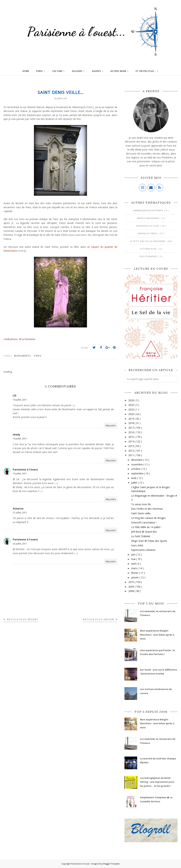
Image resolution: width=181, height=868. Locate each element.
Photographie (149, 256)
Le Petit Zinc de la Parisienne (148, 241)
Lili (14, 396)
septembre (138, 473)
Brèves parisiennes (149, 218)
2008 (132, 591)
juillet (135, 483)
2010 (132, 582)
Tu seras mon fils (141, 504)
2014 (132, 441)
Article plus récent (22, 619)
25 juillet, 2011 (20, 544)
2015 (132, 437)
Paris (38, 356)
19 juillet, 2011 (20, 400)
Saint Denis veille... (142, 513)
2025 (132, 405)
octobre (136, 469)
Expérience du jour (148, 226)
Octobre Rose (149, 249)
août (134, 478)
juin (134, 554)
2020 (132, 414)
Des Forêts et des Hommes (147, 509)
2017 (132, 428)
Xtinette (18, 509)
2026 (132, 400)
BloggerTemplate (111, 864)
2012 (132, 451)
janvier (135, 577)
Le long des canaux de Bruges (148, 518)
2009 (132, 587)
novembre (137, 464)
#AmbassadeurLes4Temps (149, 210)
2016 (132, 432)
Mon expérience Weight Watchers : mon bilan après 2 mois (157, 635)
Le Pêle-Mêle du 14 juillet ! (146, 527)
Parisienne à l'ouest (25, 469)
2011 (132, 455)
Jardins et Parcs (148, 233)
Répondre (111, 426)
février (135, 573)
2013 (132, 446)
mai (134, 559)
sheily (16, 435)
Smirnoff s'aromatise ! (144, 522)
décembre (137, 460)
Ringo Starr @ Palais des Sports (149, 541)
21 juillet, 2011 (20, 513)
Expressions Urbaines (143, 550)
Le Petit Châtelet (141, 536)
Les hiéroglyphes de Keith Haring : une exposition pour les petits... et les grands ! (157, 782)
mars (134, 568)
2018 (132, 423)
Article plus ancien (99, 619)
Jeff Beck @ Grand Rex (144, 532)
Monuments (23, 356)
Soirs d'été (137, 545)
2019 (132, 419)
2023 (132, 409)
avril (134, 564)
